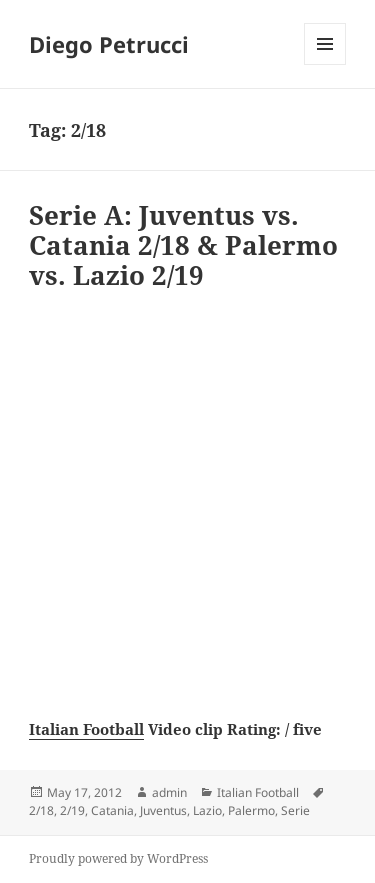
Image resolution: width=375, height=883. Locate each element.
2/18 (41, 810)
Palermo (251, 810)
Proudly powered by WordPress (118, 858)
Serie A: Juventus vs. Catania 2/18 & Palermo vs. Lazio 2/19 (183, 245)
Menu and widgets (325, 64)
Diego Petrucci (109, 44)
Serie (295, 810)
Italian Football (86, 729)
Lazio (207, 810)
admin (169, 792)
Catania (112, 810)
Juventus (163, 810)
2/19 (72, 810)
